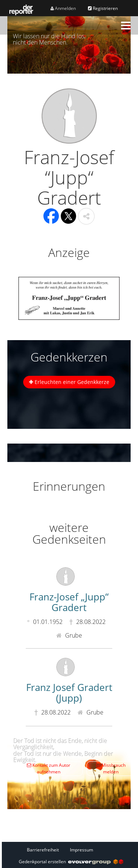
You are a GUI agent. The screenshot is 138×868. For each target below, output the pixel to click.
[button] (126, 25)
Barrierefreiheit (43, 850)
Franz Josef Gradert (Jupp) (69, 693)
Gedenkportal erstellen (71, 862)
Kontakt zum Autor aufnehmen (49, 768)
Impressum (82, 850)
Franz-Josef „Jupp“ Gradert (69, 602)
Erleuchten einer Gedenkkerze (69, 382)
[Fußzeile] (71, 850)
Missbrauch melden (111, 768)
